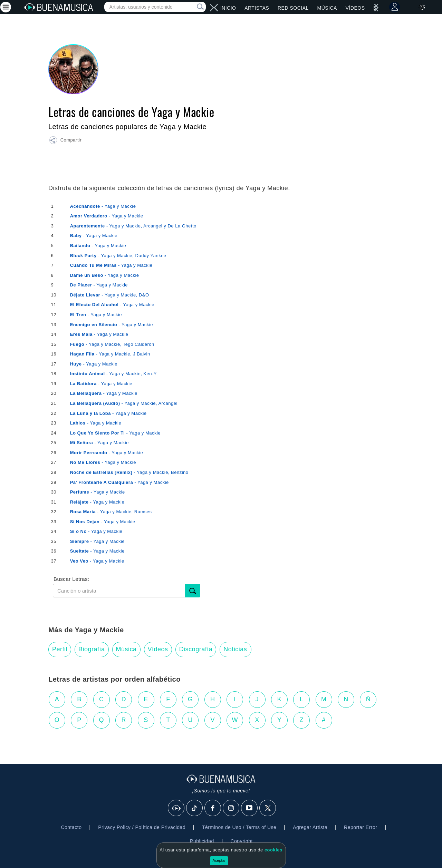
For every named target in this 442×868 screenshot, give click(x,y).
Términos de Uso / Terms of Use (239, 827)
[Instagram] (231, 808)
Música (327, 8)
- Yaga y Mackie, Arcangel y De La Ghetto (133, 226)
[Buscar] (193, 591)
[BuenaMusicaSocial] (176, 808)
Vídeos (355, 8)
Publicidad (202, 841)
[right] (212, 8)
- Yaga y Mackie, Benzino (129, 472)
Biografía (92, 649)
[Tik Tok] (195, 808)
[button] (65, 141)
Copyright (241, 841)
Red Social (293, 8)
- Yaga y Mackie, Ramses (111, 512)
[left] (216, 8)
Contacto (71, 827)
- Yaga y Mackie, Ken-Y (113, 374)
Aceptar (219, 860)
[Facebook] (213, 808)
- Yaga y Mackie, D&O (110, 295)
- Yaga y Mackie (103, 206)
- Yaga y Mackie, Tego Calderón (112, 344)
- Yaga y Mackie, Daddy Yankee (118, 256)
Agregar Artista (310, 827)
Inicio (228, 8)
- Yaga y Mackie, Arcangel (124, 403)
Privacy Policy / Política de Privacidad (142, 827)
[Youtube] (250, 808)
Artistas (257, 8)
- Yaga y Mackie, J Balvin (110, 354)
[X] (268, 808)
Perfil (60, 649)
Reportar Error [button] (361, 827)
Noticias (235, 649)
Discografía (196, 649)
